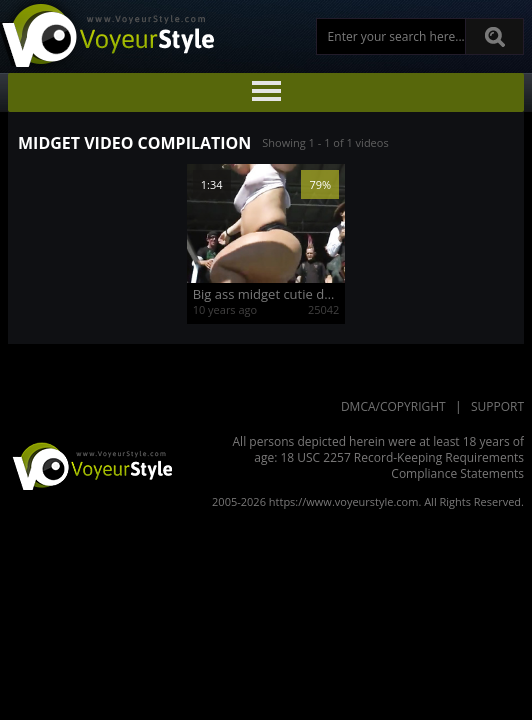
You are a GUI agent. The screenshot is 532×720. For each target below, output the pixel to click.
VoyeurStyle (90, 465)
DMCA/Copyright (393, 406)
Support (497, 406)
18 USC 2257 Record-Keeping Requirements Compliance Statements (402, 465)
